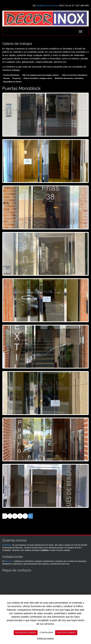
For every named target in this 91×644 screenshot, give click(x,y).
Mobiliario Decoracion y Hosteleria (69, 78)
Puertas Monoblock (11, 75)
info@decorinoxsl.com (47, 5)
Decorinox (7, 545)
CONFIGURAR (46, 632)
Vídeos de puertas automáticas (75, 75)
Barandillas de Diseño (13, 82)
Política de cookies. (45, 638)
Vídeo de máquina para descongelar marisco (41, 75)
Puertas (7, 78)
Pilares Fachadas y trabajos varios (38, 78)
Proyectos (17, 78)
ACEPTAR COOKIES (66, 632)
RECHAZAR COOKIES (26, 632)
